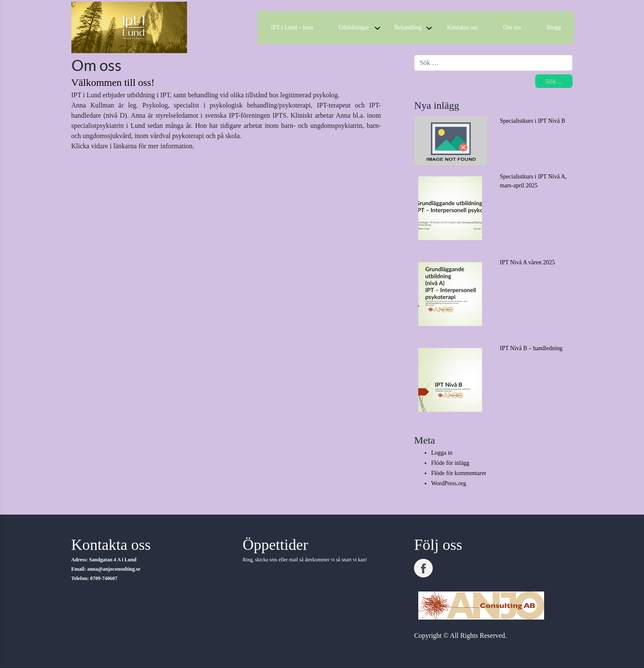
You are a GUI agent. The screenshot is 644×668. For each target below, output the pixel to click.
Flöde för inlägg (450, 463)
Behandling (408, 27)
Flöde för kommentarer (459, 473)
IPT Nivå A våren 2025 (528, 262)
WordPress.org (448, 483)
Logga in (442, 453)
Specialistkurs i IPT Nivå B (533, 121)
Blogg (553, 27)
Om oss (512, 27)
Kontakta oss (462, 27)
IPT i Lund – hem (292, 27)
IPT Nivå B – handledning (531, 348)
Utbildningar (354, 27)
